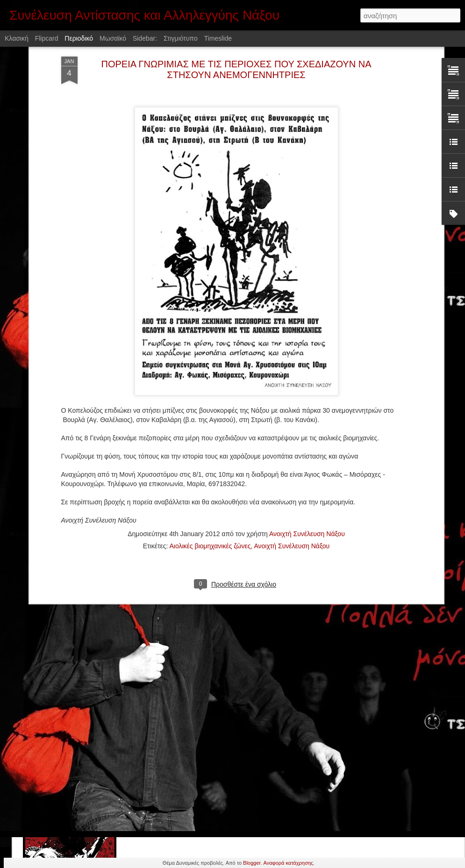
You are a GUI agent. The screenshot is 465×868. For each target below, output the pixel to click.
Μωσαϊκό (113, 38)
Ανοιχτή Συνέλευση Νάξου (307, 453)
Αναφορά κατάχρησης (289, 863)
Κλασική (17, 38)
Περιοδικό (79, 38)
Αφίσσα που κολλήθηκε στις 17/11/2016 (210, 775)
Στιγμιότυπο (181, 38)
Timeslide (218, 38)
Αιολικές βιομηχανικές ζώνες (210, 465)
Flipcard (47, 38)
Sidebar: (145, 38)
